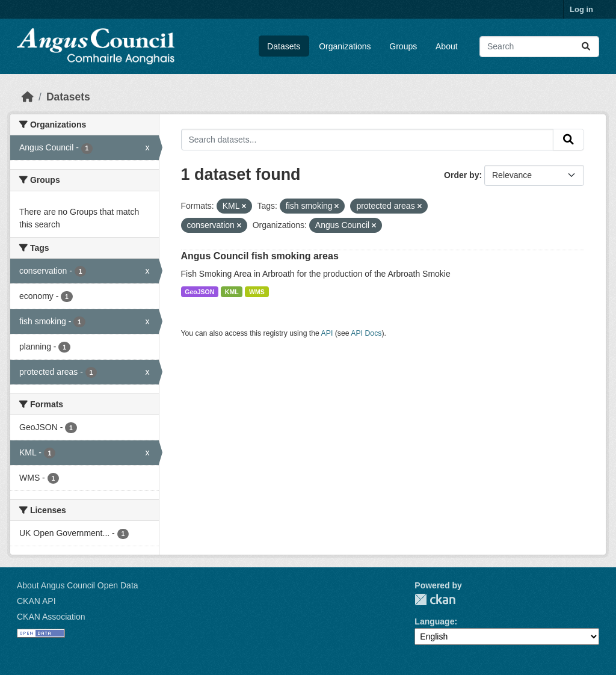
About (447, 46)
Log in (581, 9)
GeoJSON (199, 292)
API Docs (366, 333)
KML (232, 292)
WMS (257, 292)
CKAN (435, 599)
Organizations (345, 46)
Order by (461, 175)
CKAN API (36, 601)
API (327, 333)
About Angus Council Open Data (78, 585)
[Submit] (586, 47)
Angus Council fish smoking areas (260, 256)
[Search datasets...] (539, 47)
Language (434, 621)
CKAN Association (51, 617)
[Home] (28, 97)
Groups (403, 46)
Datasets (284, 46)
